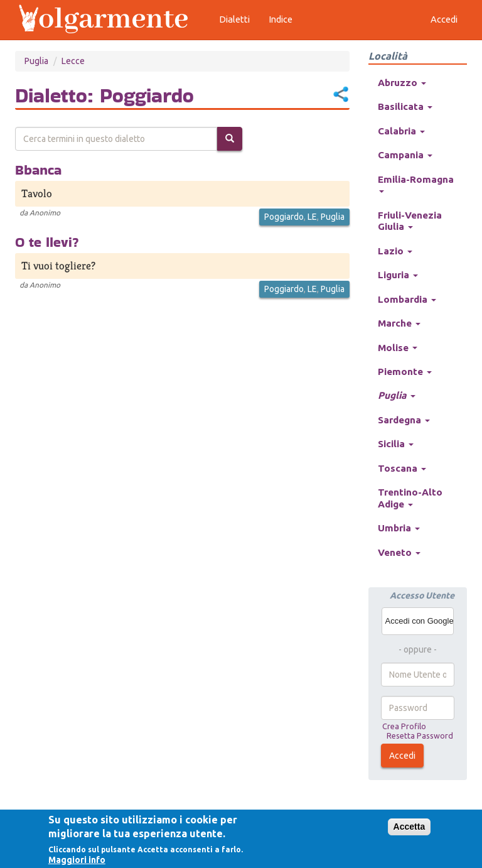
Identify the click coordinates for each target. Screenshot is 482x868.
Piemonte (405, 372)
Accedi (402, 756)
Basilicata (405, 106)
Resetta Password (420, 735)
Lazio (395, 251)
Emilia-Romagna (416, 183)
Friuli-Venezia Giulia (410, 221)
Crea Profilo (404, 726)
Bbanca (38, 170)
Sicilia (396, 444)
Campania (405, 155)
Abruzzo (402, 83)
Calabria (401, 131)
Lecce (73, 61)
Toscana (402, 468)
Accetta (410, 827)
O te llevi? (47, 242)
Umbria (399, 528)
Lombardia (407, 299)
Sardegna (404, 420)
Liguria (398, 275)
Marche (399, 323)
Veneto (399, 552)
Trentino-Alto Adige (410, 498)
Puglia (36, 61)
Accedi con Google (420, 621)
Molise (398, 348)
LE (312, 217)
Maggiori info (77, 860)
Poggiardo (284, 217)
